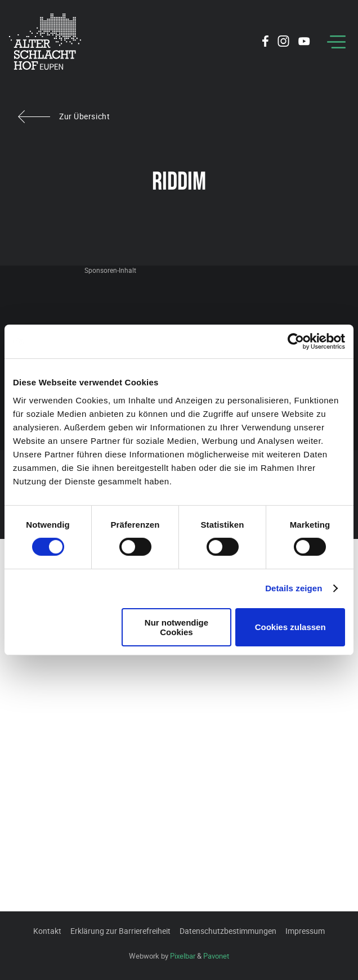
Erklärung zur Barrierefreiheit (120, 931)
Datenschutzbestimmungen (228, 931)
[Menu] (336, 42)
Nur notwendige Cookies (176, 627)
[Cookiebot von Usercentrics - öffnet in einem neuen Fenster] (296, 341)
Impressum (305, 931)
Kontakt (47, 931)
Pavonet (216, 956)
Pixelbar (183, 956)
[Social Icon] (265, 43)
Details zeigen (294, 588)
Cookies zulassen (290, 627)
